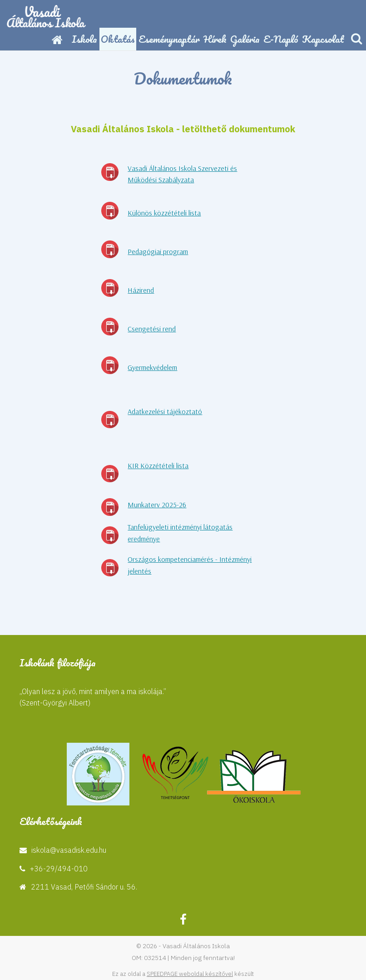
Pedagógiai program (158, 251)
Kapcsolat (323, 39)
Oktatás (118, 39)
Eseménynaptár (169, 39)
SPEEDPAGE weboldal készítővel (190, 974)
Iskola (84, 39)
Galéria (245, 39)
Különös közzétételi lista (164, 213)
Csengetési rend (152, 329)
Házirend (141, 290)
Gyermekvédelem (152, 367)
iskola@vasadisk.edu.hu (69, 850)
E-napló (281, 39)
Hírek (215, 39)
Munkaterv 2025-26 (157, 505)
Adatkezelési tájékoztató (165, 411)
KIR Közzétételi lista (158, 465)
